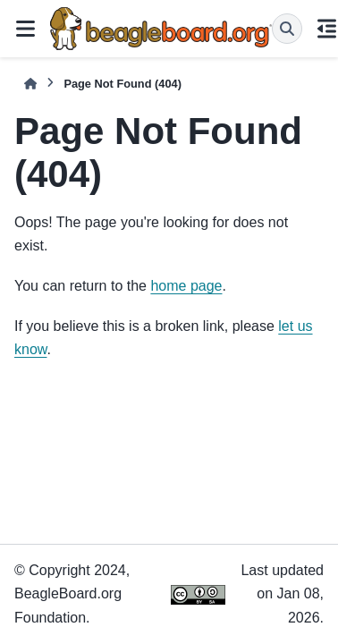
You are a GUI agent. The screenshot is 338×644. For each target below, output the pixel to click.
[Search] (287, 29)
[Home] (30, 84)
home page (186, 286)
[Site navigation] (25, 29)
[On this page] (327, 29)
